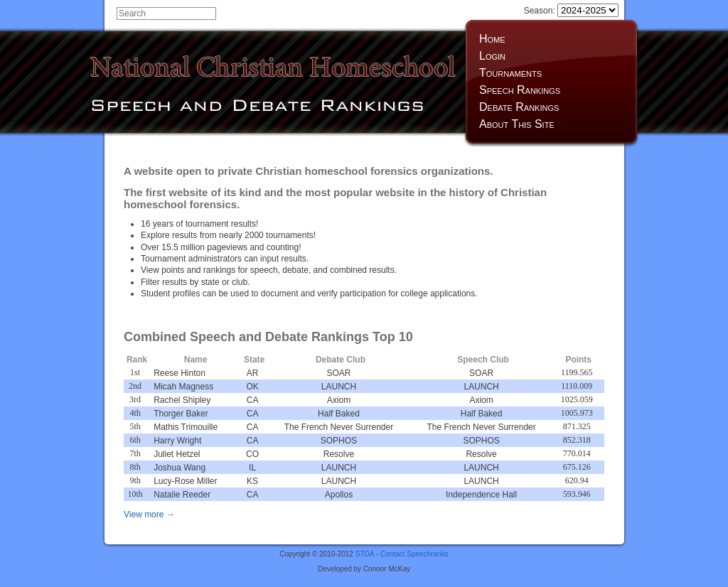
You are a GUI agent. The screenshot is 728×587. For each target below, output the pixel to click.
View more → (149, 515)
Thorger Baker (181, 414)
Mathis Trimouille (186, 427)
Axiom (339, 400)
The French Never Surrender (339, 427)
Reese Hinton (180, 373)
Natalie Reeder (182, 495)
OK (252, 387)
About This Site (517, 124)
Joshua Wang (180, 468)
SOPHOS (339, 441)
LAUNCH (339, 387)
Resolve (339, 454)
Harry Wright (177, 441)
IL (252, 468)
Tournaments (510, 73)
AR (253, 373)
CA (253, 400)
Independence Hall (481, 495)
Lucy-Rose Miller (185, 481)
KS (252, 481)
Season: (571, 11)
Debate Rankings (519, 107)
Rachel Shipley (182, 400)
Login (492, 56)
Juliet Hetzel (177, 454)
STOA (365, 554)
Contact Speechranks (414, 554)
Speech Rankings (520, 90)
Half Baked (339, 414)
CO (252, 454)
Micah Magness (183, 387)
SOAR (338, 373)
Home (492, 39)
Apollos (339, 495)
